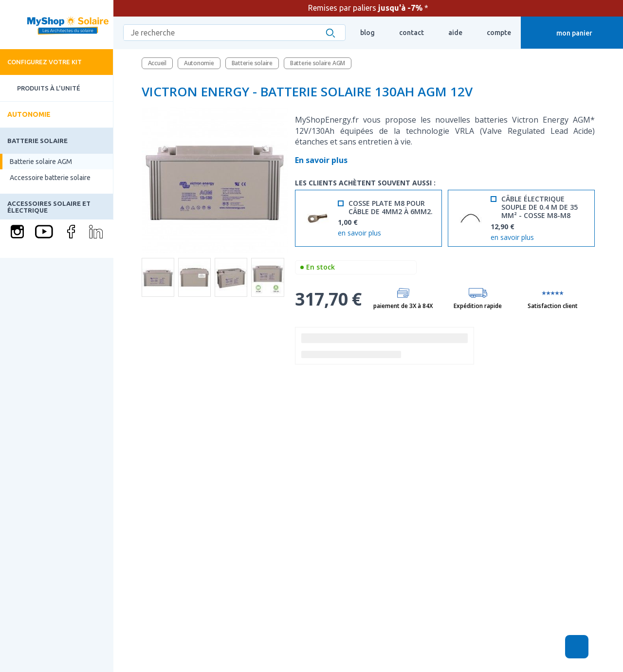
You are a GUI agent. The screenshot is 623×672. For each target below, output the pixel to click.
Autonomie (29, 114)
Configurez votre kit (45, 62)
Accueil (157, 63)
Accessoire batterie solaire (50, 178)
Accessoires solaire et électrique (49, 207)
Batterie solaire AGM (41, 162)
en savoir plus (359, 233)
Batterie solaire (37, 141)
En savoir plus (322, 160)
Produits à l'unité (40, 88)
